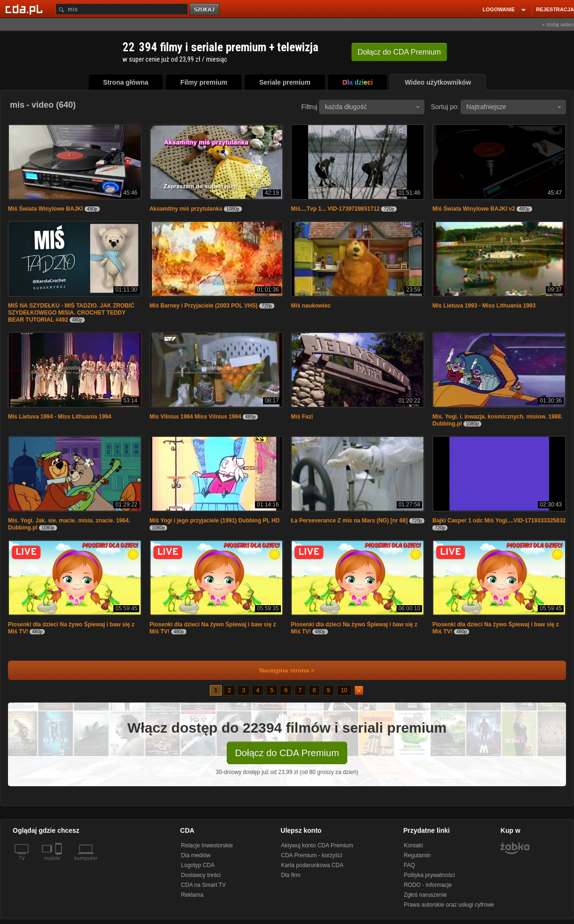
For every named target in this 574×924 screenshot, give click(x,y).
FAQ (409, 865)
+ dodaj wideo (558, 24)
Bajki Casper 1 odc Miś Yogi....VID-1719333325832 (499, 521)
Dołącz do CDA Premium (287, 753)
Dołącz (399, 52)
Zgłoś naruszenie (425, 895)
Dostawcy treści (201, 875)
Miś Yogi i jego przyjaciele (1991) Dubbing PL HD (215, 521)
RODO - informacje (428, 885)
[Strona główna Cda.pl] (25, 9)
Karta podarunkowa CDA (312, 865)
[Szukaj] (122, 9)
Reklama (192, 895)
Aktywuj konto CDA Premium (317, 845)
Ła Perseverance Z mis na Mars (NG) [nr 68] (349, 521)
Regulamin (417, 855)
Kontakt (413, 845)
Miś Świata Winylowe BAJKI (45, 209)
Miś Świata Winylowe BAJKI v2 (474, 209)
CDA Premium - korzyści (311, 855)
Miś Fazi (302, 417)
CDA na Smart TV (203, 885)
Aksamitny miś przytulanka (186, 209)
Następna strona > (281, 670)
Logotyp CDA (198, 865)
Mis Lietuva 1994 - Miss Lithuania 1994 (60, 417)
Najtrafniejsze (514, 107)
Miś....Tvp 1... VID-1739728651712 (335, 209)
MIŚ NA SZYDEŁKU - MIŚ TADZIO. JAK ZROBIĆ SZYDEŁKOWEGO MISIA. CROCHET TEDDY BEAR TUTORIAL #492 (71, 313)
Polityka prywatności (429, 875)
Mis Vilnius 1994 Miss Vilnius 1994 (195, 417)
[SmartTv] (60, 864)
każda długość (372, 107)
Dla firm (291, 875)
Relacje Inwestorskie (207, 845)
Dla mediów (196, 855)
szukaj (205, 10)
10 (344, 690)
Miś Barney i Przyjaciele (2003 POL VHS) (204, 306)
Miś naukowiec (311, 306)
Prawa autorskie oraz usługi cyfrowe (449, 905)
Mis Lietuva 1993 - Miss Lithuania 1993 (484, 306)
